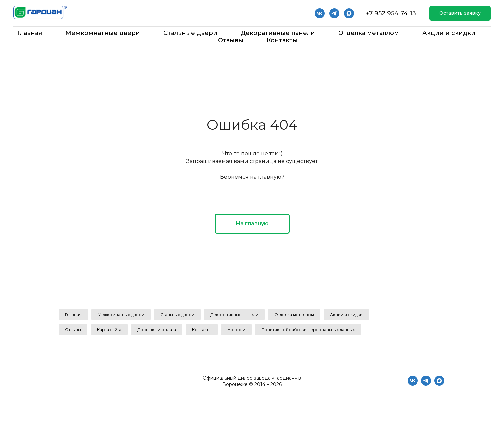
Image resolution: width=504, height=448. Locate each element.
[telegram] (334, 13)
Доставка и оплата (157, 329)
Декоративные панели (278, 33)
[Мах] (349, 13)
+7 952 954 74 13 (391, 13)
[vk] (320, 13)
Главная (30, 33)
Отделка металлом (369, 33)
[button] (460, 13)
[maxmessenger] (439, 384)
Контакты (282, 40)
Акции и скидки (449, 33)
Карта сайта (109, 329)
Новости (236, 329)
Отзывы (231, 40)
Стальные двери (190, 33)
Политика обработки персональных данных (308, 329)
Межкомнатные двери (103, 33)
